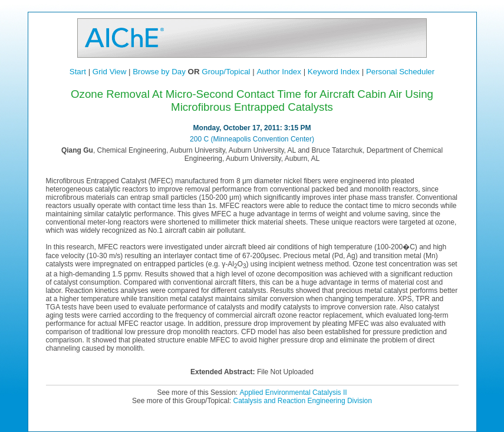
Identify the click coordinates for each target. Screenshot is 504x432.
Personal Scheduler (400, 72)
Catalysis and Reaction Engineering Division (302, 401)
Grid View (110, 72)
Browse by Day (159, 72)
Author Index (279, 72)
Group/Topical (226, 72)
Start (78, 72)
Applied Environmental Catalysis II (293, 393)
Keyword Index (334, 72)
